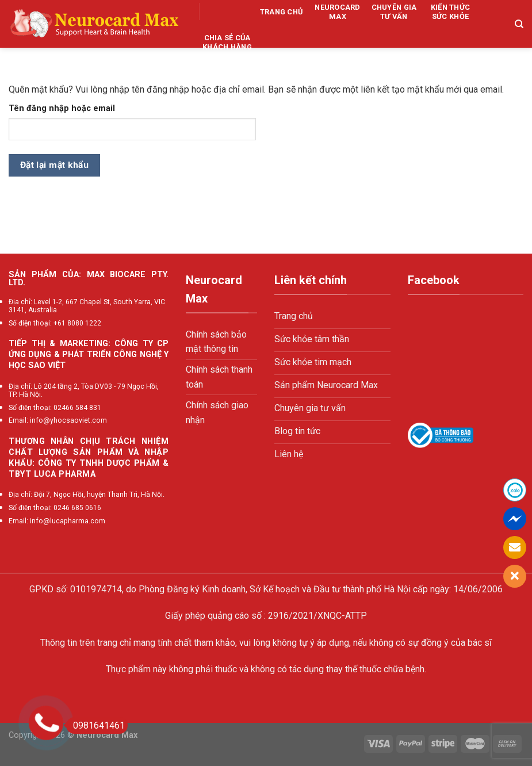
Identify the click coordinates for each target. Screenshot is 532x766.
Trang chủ (281, 12)
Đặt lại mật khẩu (54, 165)
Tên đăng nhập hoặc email (62, 108)
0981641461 (95, 725)
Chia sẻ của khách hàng (227, 42)
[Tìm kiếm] (519, 24)
